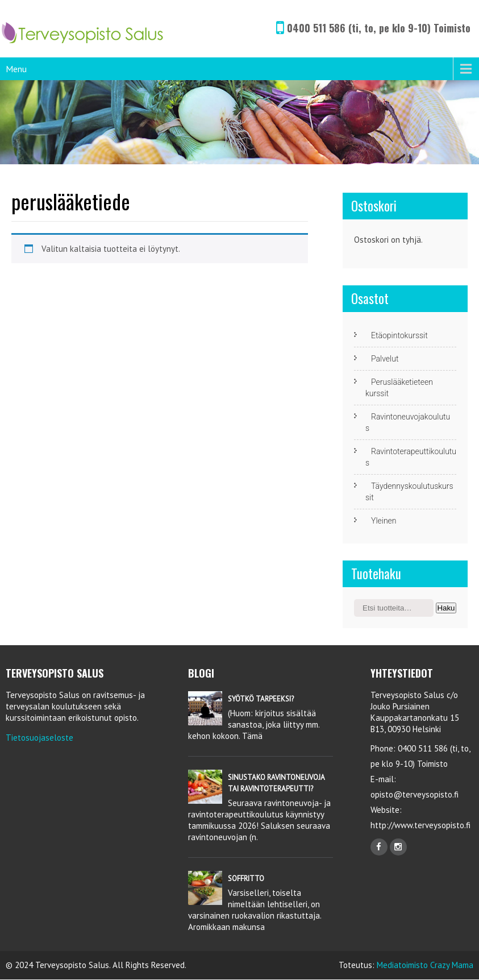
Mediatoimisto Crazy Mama (425, 965)
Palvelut (385, 359)
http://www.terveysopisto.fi (420, 825)
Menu (16, 69)
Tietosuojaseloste (39, 738)
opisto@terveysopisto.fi (415, 794)
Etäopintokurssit (399, 335)
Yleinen (384, 521)
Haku (446, 608)
